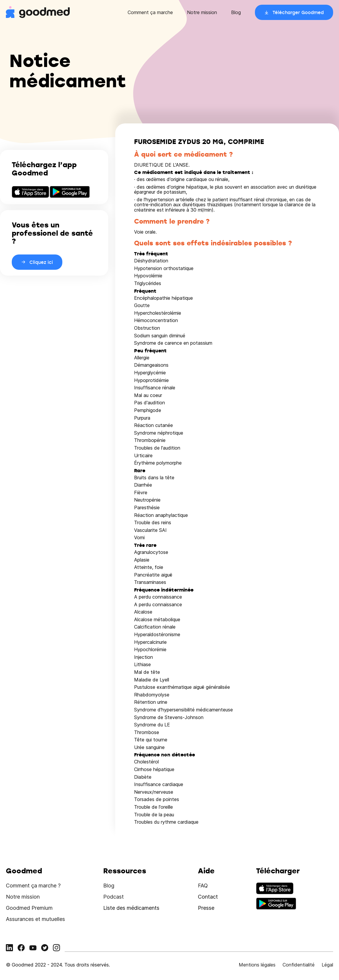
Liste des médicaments (131, 908)
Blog (236, 12)
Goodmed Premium (29, 908)
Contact (208, 897)
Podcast (113, 897)
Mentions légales (257, 965)
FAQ (203, 886)
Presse (206, 908)
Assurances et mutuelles (35, 919)
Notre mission (202, 12)
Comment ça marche (150, 12)
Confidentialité (299, 965)
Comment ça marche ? (33, 886)
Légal (327, 965)
